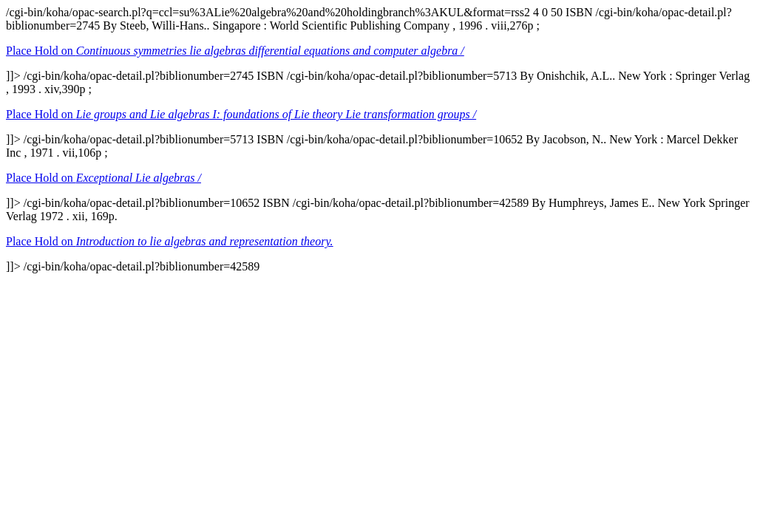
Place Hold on (235, 51)
